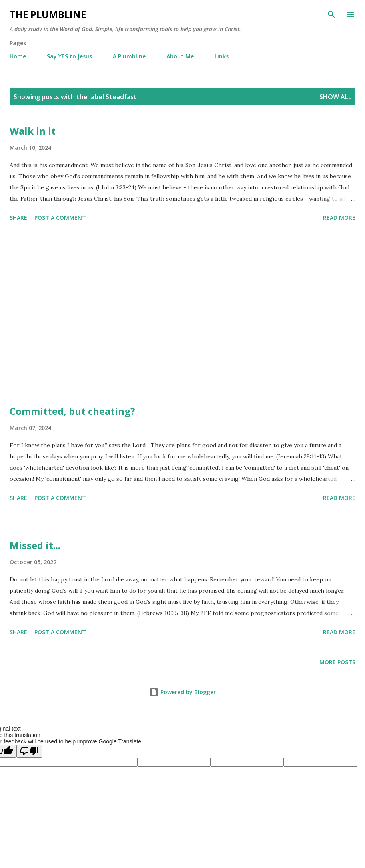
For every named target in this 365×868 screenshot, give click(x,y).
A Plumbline (129, 56)
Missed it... (35, 545)
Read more (339, 218)
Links (222, 56)
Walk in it (33, 131)
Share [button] (18, 218)
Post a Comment (60, 218)
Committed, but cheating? (72, 411)
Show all (335, 97)
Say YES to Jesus (69, 56)
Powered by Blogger (182, 692)
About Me (180, 56)
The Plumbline (48, 14)
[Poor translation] (29, 751)
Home (18, 56)
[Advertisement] (182, 315)
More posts (337, 662)
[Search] (331, 14)
